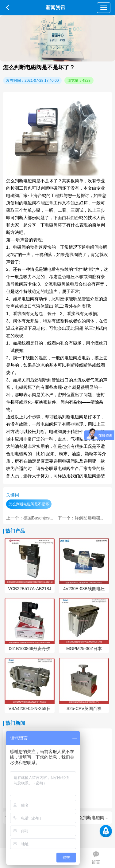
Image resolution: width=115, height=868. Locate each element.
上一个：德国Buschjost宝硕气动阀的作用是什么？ (54, 518)
